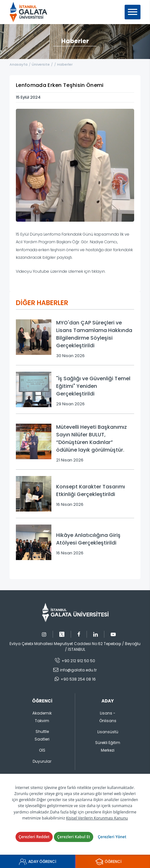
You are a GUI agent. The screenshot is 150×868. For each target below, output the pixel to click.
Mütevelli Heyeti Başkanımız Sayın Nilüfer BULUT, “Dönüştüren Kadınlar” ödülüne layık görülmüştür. (91, 438)
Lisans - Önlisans (108, 717)
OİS (42, 750)
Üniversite (41, 64)
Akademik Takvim (42, 717)
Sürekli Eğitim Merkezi (108, 746)
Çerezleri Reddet (34, 837)
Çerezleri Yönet (112, 837)
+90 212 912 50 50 (78, 661)
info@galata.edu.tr (78, 670)
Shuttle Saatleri (42, 735)
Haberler (65, 64)
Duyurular (42, 761)
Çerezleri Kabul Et (74, 837)
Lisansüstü (108, 732)
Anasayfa (19, 64)
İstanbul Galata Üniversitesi (30, 12)
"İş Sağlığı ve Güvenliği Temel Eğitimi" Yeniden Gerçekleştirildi (93, 386)
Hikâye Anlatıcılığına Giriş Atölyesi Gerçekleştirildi (88, 539)
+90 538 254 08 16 (78, 679)
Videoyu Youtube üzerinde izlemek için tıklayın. (61, 271)
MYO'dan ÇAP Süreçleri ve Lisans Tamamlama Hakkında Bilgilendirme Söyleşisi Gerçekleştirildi (94, 334)
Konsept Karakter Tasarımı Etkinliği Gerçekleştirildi (91, 490)
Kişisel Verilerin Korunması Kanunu (97, 818)
